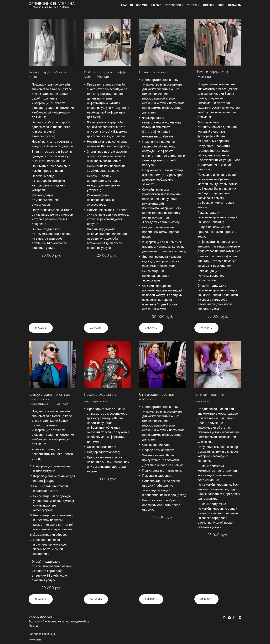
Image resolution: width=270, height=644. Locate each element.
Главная (127, 5)
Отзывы (209, 5)
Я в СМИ (156, 5)
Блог (221, 5)
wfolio (38, 640)
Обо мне (142, 5)
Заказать (41, 328)
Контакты (234, 5)
